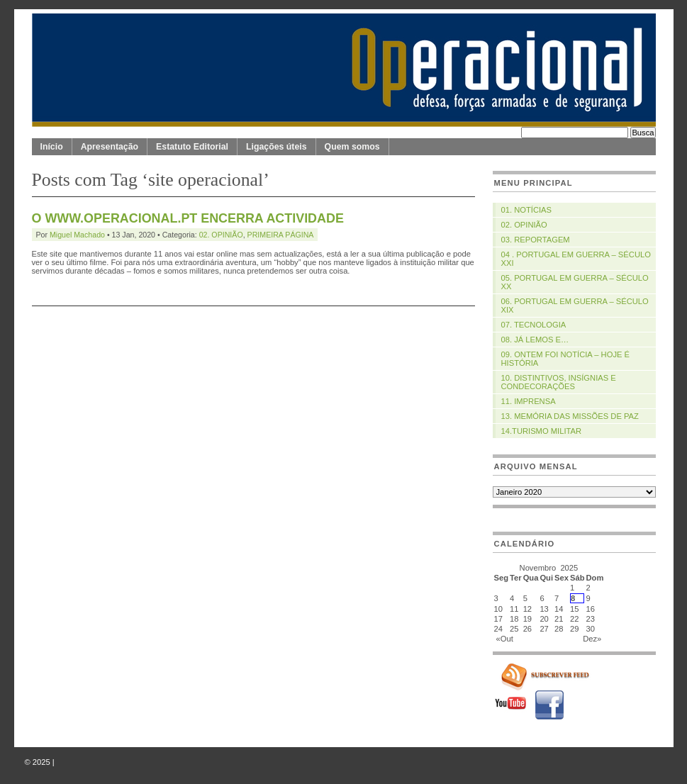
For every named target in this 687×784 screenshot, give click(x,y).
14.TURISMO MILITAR (542, 431)
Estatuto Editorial (192, 147)
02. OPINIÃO (221, 235)
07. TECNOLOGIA (534, 325)
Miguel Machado (77, 235)
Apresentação (110, 147)
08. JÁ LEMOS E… (535, 340)
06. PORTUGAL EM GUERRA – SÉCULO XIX (575, 306)
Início (52, 147)
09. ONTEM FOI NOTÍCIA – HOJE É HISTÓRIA (566, 359)
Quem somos (352, 147)
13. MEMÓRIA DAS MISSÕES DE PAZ (570, 416)
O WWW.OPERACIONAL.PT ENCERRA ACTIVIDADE (188, 218)
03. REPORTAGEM (536, 240)
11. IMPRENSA (529, 401)
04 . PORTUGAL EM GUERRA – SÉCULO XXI (576, 259)
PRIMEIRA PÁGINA (281, 235)
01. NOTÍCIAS (527, 210)
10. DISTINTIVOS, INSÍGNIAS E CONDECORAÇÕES (559, 382)
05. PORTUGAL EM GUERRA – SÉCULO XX (575, 282)
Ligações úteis (277, 147)
